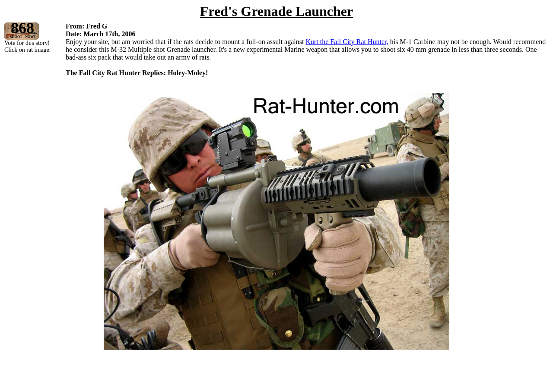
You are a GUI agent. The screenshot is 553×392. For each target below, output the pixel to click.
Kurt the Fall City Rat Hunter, (347, 42)
